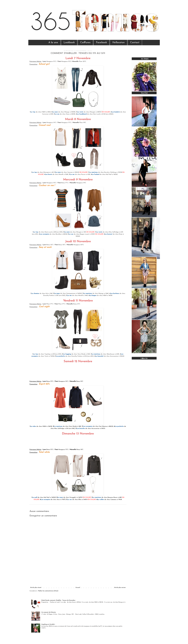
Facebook (101, 43)
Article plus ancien (120, 588)
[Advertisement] (78, 578)
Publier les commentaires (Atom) (48, 591)
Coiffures (85, 43)
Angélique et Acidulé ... (49, 624)
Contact (135, 43)
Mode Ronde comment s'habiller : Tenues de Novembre (58, 600)
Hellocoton (119, 43)
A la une (53, 43)
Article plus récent (36, 588)
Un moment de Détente (49, 612)
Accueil (78, 588)
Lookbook (69, 43)
